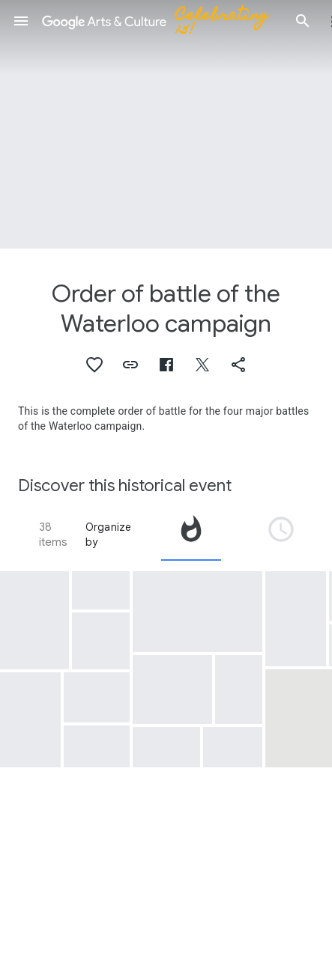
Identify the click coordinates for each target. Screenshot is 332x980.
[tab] (191, 535)
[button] (21, 21)
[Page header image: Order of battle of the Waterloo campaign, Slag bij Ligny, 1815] (166, 124)
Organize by (109, 535)
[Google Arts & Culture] (162, 21)
